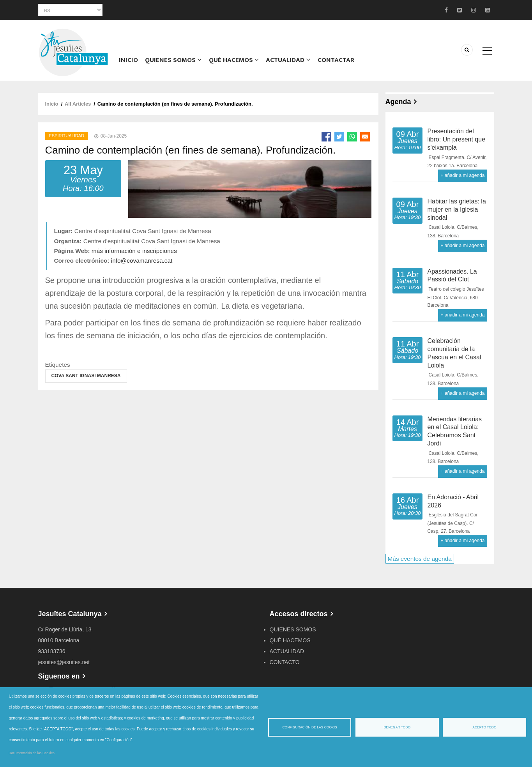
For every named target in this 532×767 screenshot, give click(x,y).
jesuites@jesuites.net (64, 662)
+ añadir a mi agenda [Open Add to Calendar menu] (462, 175)
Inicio (128, 60)
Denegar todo (397, 727)
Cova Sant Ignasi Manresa (86, 376)
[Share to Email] (365, 137)
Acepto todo (484, 727)
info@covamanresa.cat (142, 261)
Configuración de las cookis (309, 727)
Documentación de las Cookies (32, 753)
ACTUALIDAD (287, 60)
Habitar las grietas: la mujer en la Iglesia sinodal (457, 209)
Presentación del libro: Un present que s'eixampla (457, 139)
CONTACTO (285, 662)
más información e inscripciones (134, 251)
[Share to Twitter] (339, 137)
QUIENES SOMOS (293, 629)
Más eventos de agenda (420, 559)
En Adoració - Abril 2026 (453, 501)
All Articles (78, 104)
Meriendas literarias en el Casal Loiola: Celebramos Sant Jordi (455, 431)
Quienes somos (172, 60)
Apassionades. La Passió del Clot (452, 276)
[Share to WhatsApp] (352, 137)
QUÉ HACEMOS (232, 60)
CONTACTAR (335, 60)
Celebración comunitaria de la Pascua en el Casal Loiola (454, 353)
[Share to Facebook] (326, 137)
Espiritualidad (67, 136)
